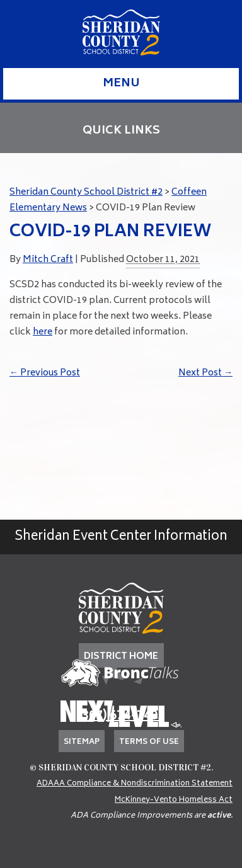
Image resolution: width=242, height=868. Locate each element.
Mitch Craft (48, 260)
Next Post (205, 373)
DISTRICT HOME (121, 657)
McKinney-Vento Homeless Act (174, 800)
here (43, 332)
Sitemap (82, 742)
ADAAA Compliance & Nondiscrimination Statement (135, 784)
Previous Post (45, 373)
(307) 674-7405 (121, 717)
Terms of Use (149, 742)
